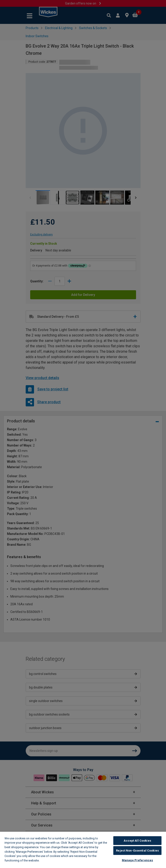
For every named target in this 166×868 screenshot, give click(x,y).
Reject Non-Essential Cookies (137, 851)
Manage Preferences (137, 860)
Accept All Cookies (137, 841)
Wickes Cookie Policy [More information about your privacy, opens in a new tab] (56, 860)
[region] (83, 850)
